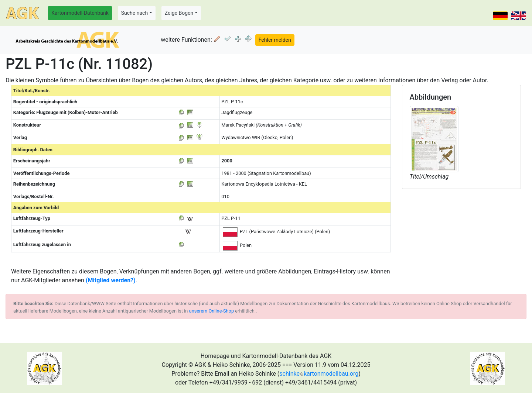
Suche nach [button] (134, 13)
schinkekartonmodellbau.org (319, 374)
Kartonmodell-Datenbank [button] (80, 13)
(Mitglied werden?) (111, 280)
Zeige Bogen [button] (179, 13)
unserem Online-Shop (212, 311)
